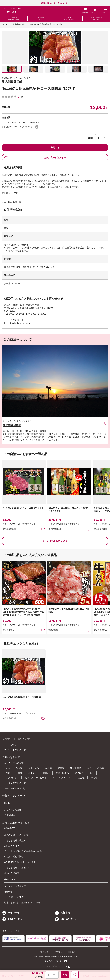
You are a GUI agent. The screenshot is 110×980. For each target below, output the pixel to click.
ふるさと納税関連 (13, 810)
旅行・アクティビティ (36, 778)
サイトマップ (43, 952)
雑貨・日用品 (62, 773)
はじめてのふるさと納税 (16, 835)
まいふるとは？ (12, 846)
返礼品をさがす (41, 19)
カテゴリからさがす (14, 763)
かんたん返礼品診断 (14, 857)
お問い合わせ (13, 919)
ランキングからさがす (15, 783)
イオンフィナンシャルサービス (54, 966)
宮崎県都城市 (54, 630)
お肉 (8, 768)
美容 (91, 773)
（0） (23, 97)
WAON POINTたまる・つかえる (20, 862)
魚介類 (19, 768)
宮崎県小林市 (8, 630)
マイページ (11, 913)
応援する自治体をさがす (14, 19)
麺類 (20, 773)
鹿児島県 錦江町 (12, 82)
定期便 (81, 778)
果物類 (49, 768)
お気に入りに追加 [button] (43, 529)
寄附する (55, 148)
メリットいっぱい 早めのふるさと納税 (23, 851)
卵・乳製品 (76, 768)
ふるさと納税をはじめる (96, 19)
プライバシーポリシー (54, 961)
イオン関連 (9, 815)
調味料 (46, 773)
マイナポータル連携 (14, 897)
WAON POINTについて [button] (37, 127)
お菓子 (9, 773)
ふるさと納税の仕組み (15, 840)
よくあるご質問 (12, 873)
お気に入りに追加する (35, 158)
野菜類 (61, 768)
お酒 (89, 768)
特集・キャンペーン (69, 19)
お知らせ (63, 913)
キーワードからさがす (15, 750)
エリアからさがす (13, 744)
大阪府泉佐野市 (100, 630)
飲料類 (101, 768)
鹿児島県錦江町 (9, 529)
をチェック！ (55, 3)
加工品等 (33, 773)
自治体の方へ (65, 919)
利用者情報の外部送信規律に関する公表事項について (56, 957)
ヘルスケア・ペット (62, 778)
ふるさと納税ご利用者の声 (17, 867)
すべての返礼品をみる (55, 541)
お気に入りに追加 (106, 423)
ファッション (12, 778)
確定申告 (8, 892)
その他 (94, 778)
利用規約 (72, 952)
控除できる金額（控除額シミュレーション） (26, 902)
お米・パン (34, 768)
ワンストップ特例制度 (15, 886)
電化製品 (79, 773)
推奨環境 (58, 952)
